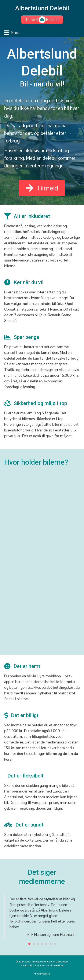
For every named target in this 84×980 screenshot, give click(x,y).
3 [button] (38, 944)
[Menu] (11, 33)
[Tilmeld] (32, 20)
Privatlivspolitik (42, 974)
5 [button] (46, 944)
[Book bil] (53, 20)
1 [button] (29, 944)
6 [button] (51, 944)
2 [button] (34, 944)
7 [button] (55, 944)
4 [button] (42, 944)
